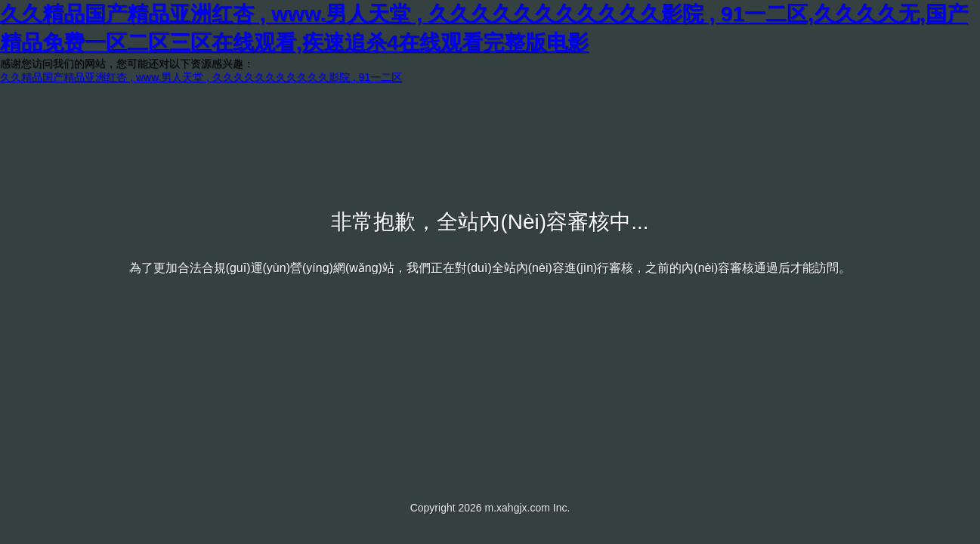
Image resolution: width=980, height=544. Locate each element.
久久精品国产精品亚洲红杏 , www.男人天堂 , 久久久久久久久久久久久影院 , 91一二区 (201, 77)
